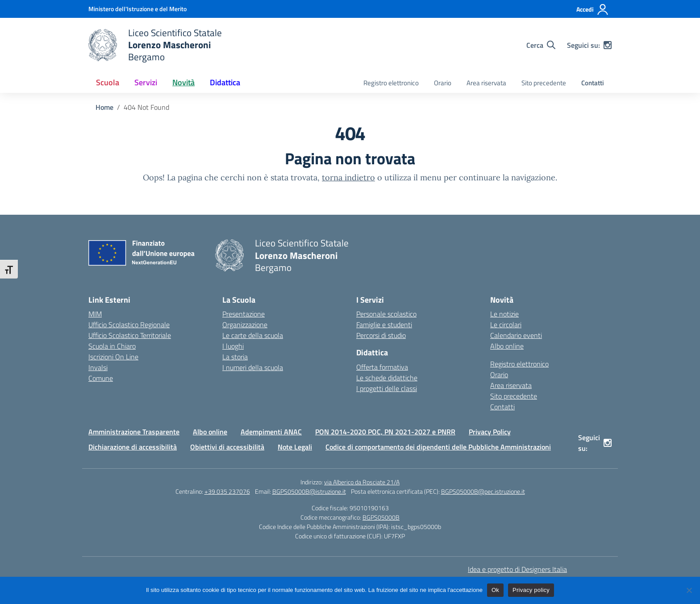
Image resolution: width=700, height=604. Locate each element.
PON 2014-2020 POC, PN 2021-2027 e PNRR (385, 432)
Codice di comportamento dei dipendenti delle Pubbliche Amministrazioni (438, 447)
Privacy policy (531, 590)
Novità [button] (183, 82)
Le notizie (504, 314)
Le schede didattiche (387, 378)
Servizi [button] (146, 82)
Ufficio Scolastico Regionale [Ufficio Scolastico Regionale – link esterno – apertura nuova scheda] (129, 325)
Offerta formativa (382, 367)
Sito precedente (544, 83)
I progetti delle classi (387, 388)
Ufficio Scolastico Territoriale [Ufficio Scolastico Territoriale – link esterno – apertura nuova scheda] (130, 335)
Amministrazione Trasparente (134, 432)
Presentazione (244, 314)
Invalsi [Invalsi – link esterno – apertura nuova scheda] (98, 367)
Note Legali (295, 447)
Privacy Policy (490, 432)
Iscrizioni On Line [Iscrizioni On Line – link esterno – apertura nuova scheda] (113, 357)
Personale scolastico (386, 314)
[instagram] (608, 45)
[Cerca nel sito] (541, 45)
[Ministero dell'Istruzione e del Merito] (137, 9)
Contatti (593, 83)
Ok (495, 590)
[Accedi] (593, 9)
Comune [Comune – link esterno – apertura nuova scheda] (101, 378)
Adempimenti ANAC (271, 432)
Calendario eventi (516, 335)
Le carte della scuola (253, 335)
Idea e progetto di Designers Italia (517, 569)
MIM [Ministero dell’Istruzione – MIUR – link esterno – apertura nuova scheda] (95, 314)
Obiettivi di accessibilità (227, 447)
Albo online (507, 346)
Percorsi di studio (381, 335)
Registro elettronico (391, 83)
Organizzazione (245, 325)
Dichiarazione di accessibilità (133, 447)
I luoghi (233, 346)
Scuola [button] (108, 82)
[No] (689, 590)
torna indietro (348, 177)
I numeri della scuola (253, 367)
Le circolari (506, 325)
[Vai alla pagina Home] (104, 107)
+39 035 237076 (227, 491)
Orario (443, 83)
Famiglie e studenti (384, 325)
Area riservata (486, 83)
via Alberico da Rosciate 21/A (362, 482)
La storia (235, 357)
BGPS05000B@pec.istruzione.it (483, 491)
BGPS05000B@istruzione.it (309, 491)
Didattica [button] (225, 82)
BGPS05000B (381, 517)
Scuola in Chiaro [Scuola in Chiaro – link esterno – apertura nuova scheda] (112, 346)
